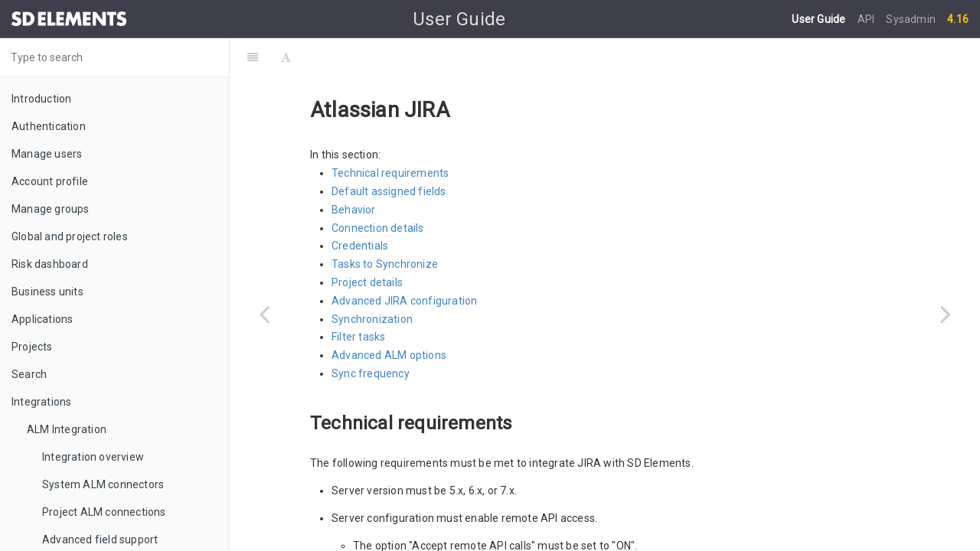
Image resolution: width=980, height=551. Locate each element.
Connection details (378, 190)
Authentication (49, 126)
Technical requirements (390, 135)
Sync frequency (371, 335)
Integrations (41, 402)
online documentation (558, 534)
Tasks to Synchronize (385, 226)
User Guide (820, 19)
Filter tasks (358, 298)
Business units (47, 292)
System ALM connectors (103, 484)
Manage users (47, 154)
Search (29, 374)
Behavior (354, 171)
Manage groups (51, 209)
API (867, 19)
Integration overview (93, 457)
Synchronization (372, 281)
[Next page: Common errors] (946, 314)
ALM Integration (67, 429)
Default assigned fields (389, 153)
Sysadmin (911, 19)
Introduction (41, 99)
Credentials (360, 207)
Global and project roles (70, 236)
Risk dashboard (50, 264)
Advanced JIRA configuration (404, 262)
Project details (367, 244)
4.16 (958, 19)
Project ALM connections (104, 512)
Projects (32, 347)
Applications (42, 319)
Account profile (50, 181)
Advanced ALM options (389, 317)
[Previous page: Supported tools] (264, 314)
